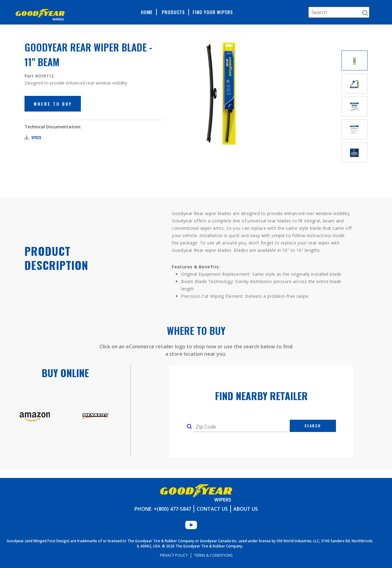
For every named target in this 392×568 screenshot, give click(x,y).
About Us (246, 509)
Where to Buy (53, 104)
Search (313, 426)
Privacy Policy (174, 555)
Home (147, 12)
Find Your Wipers (213, 12)
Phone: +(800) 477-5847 (163, 509)
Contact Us (212, 509)
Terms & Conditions (213, 555)
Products (173, 12)
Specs (33, 137)
